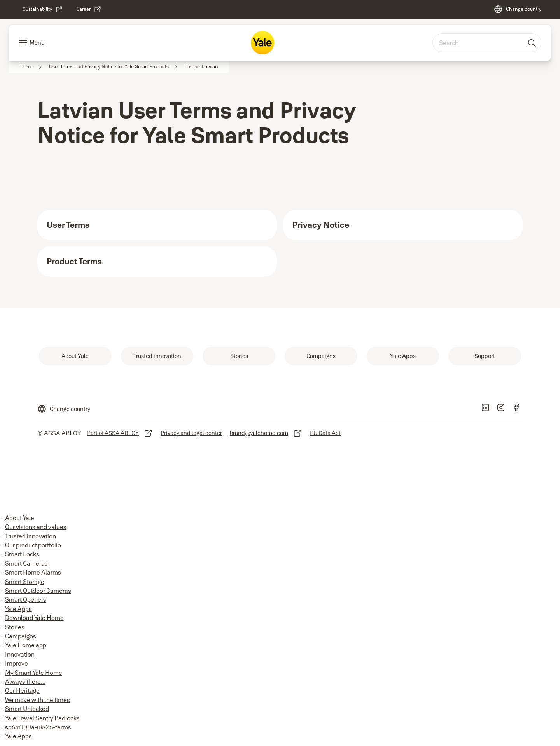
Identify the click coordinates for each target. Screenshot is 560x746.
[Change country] (517, 9)
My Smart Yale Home (34, 673)
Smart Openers (26, 599)
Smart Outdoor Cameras (38, 591)
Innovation (20, 654)
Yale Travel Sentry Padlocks (42, 718)
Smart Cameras (26, 563)
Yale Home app (26, 645)
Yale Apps (18, 609)
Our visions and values (36, 527)
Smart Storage (25, 582)
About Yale (20, 518)
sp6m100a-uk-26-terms (38, 727)
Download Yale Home (34, 618)
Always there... (25, 681)
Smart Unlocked (27, 709)
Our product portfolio (33, 545)
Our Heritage (22, 690)
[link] (43, 9)
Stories (15, 627)
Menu (37, 43)
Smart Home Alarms (33, 572)
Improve (17, 663)
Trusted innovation (31, 536)
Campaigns (21, 636)
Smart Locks (22, 554)
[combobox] (487, 43)
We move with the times (38, 700)
